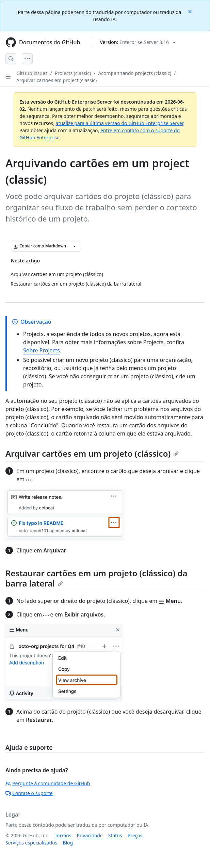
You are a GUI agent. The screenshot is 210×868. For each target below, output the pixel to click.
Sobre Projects (42, 350)
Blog (68, 843)
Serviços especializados (31, 843)
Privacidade (90, 835)
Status (115, 835)
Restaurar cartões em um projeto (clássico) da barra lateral (96, 578)
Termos (63, 835)
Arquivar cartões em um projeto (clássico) (92, 453)
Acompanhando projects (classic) (135, 73)
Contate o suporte (29, 793)
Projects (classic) (73, 73)
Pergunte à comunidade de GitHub (48, 783)
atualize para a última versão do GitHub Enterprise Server (120, 123)
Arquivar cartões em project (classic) (56, 80)
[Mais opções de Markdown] (75, 246)
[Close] (191, 11)
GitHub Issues (32, 73)
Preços (135, 835)
